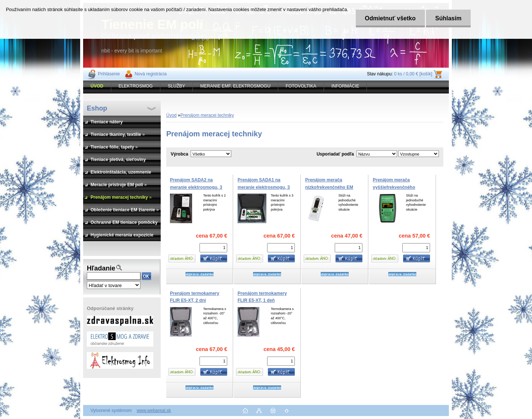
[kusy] (213, 248)
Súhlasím (449, 18)
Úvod (171, 115)
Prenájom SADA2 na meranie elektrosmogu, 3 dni (196, 187)
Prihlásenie (109, 74)
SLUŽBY (176, 86)
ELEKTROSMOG (136, 86)
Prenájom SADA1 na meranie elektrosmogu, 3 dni (264, 187)
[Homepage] (97, 86)
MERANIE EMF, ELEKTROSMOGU (235, 86)
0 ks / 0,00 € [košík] (413, 74)
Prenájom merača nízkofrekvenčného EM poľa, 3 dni (329, 187)
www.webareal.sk (154, 411)
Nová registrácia (151, 74)
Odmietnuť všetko (390, 18)
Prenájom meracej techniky (207, 115)
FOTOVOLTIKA (301, 86)
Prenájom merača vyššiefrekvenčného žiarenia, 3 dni (394, 187)
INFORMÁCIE (345, 86)
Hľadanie (101, 268)
